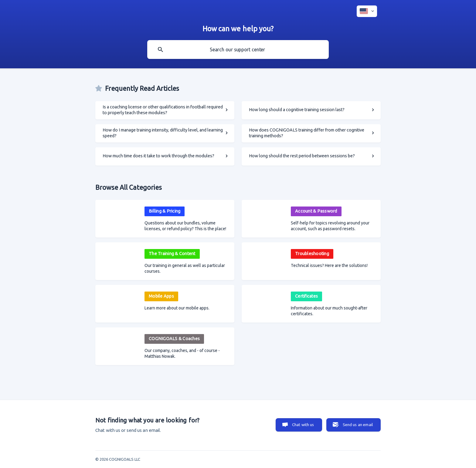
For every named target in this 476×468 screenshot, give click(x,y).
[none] (367, 11)
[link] (165, 110)
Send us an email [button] (358, 425)
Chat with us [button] (303, 425)
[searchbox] (238, 50)
